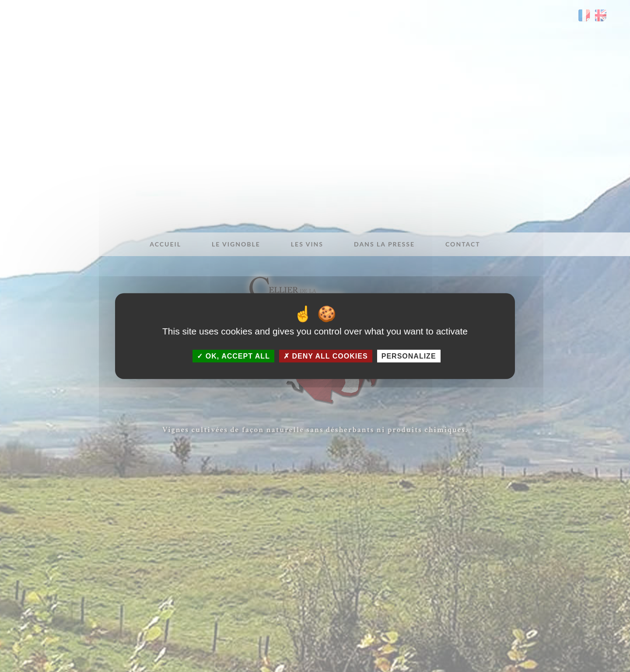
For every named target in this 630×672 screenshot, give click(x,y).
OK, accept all (233, 356)
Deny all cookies (326, 356)
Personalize (409, 356)
